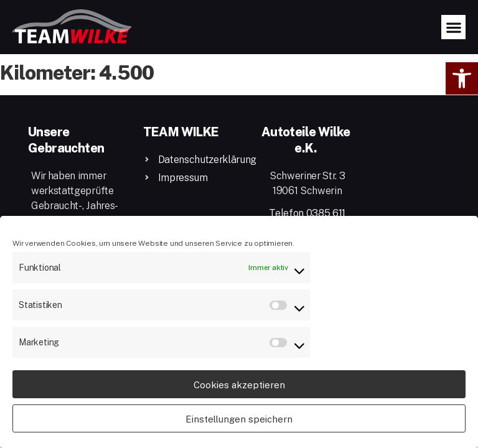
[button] (462, 78)
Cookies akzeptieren (239, 385)
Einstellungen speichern (239, 419)
